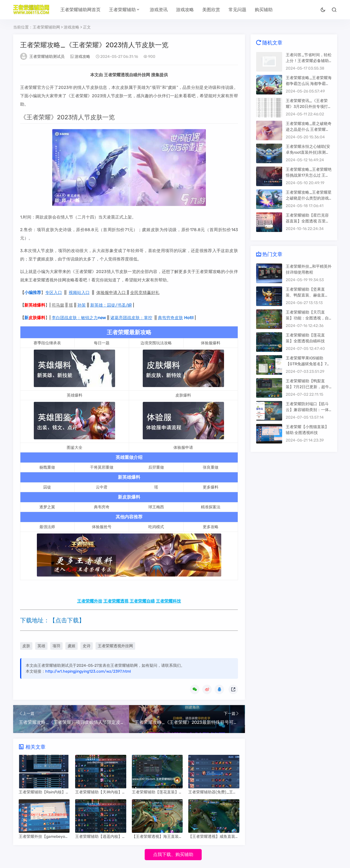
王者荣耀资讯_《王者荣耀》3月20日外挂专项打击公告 (307, 107)
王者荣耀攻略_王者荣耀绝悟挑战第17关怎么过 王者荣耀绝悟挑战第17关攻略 (309, 175)
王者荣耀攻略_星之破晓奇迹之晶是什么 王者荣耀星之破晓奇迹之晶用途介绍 (309, 130)
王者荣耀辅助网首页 (80, 10)
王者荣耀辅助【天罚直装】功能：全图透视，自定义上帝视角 (307, 318)
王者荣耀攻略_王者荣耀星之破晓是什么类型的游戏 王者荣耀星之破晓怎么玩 (309, 198)
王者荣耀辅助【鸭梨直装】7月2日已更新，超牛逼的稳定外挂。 (307, 387)
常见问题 (237, 10)
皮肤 (26, 646)
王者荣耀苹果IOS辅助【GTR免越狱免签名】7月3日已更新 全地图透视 (308, 364)
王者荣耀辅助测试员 (47, 57)
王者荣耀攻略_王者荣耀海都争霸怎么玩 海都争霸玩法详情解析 (309, 84)
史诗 (87, 646)
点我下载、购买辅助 (173, 854)
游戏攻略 (185, 10)
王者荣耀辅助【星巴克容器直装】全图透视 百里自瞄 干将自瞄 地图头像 (308, 221)
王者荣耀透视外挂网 (115, 646)
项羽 (56, 646)
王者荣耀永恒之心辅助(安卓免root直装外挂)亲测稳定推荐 (308, 152)
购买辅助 (264, 10)
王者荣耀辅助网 (46, 27)
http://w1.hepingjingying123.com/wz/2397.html (88, 671)
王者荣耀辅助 (122, 10)
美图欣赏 (211, 10)
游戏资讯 (159, 10)
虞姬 (72, 646)
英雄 (41, 646)
